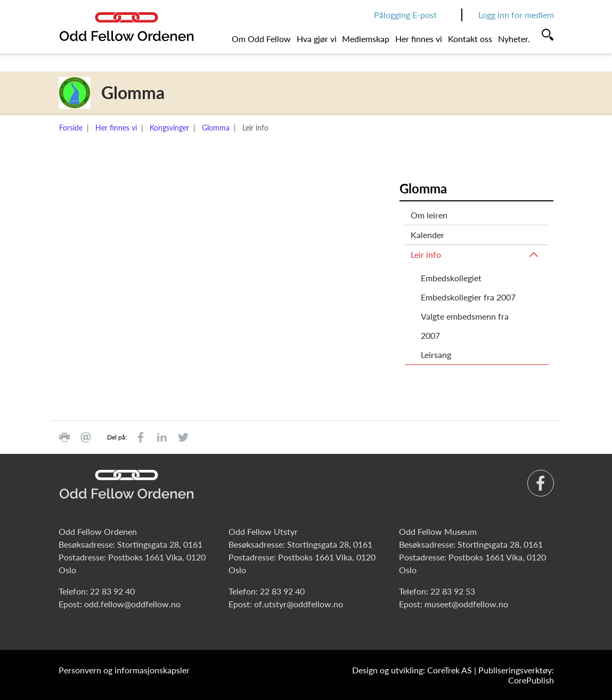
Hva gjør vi (317, 39)
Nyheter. (514, 39)
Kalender (427, 235)
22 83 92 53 (453, 591)
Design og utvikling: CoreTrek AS (412, 670)
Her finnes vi (419, 39)
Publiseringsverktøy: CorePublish (516, 675)
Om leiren (429, 215)
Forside (71, 128)
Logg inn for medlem (516, 15)
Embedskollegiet (451, 278)
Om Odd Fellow (261, 39)
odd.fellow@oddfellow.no (132, 604)
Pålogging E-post (405, 15)
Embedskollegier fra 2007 (468, 297)
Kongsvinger (169, 128)
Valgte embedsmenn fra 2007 (465, 326)
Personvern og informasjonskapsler (124, 670)
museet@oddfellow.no (466, 604)
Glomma (216, 128)
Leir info (426, 254)
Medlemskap (366, 39)
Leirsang (436, 355)
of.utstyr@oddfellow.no (299, 604)
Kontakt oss (470, 39)
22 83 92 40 (112, 591)
